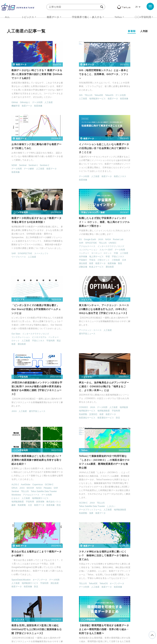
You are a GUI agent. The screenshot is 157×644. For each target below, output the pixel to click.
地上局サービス (112, 186)
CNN (107, 511)
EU (107, 162)
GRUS (58, 350)
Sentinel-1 (127, 89)
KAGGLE (116, 511)
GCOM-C (93, 346)
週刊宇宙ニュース (64, 266)
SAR (58, 183)
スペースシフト (85, 183)
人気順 (144, 31)
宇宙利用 (24, 277)
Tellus (118, 17)
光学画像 (136, 183)
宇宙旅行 (109, 190)
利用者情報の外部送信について (97, 626)
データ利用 (32, 103)
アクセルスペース (123, 169)
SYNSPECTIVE (69, 183)
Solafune (120, 514)
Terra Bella (24, 514)
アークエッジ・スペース (67, 263)
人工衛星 (43, 103)
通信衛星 (109, 200)
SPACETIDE (130, 166)
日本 (107, 193)
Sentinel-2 (138, 89)
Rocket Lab (110, 166)
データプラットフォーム (116, 372)
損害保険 (70, 367)
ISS (67, 587)
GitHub (9, 103)
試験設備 (126, 197)
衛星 (124, 193)
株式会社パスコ (83, 367)
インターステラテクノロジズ (118, 172)
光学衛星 (31, 525)
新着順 (132, 31)
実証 (33, 277)
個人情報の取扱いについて (68, 626)
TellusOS (86, 92)
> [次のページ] (118, 547)
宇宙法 (118, 190)
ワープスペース (63, 187)
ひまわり (90, 360)
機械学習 (10, 107)
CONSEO (10, 339)
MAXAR (74, 350)
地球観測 (10, 343)
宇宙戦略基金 (134, 587)
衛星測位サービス (27, 350)
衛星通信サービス (14, 353)
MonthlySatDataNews (109, 581)
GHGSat (109, 438)
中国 (117, 183)
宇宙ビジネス (134, 186)
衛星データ (53, 17)
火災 (68, 370)
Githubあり (19, 103)
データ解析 (123, 92)
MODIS (20, 511)
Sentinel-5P (11, 514)
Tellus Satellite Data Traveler (68, 357)
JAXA (127, 162)
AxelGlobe (70, 346)
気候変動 (20, 346)
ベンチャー (123, 179)
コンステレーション (114, 176)
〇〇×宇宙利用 (143, 17)
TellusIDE (75, 92)
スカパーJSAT (132, 176)
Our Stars (10, 266)
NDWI (108, 89)
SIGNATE (110, 514)
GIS (57, 92)
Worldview (88, 357)
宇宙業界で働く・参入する (87, 17)
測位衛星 (115, 193)
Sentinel (116, 89)
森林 (95, 367)
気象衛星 (35, 528)
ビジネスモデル (34, 270)
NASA (134, 162)
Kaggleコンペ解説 (130, 511)
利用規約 (50, 626)
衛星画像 (33, 107)
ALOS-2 (59, 346)
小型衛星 (142, 190)
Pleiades (92, 350)
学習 (124, 186)
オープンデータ (34, 441)
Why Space (84, 581)
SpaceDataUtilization (15, 441)
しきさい (137, 368)
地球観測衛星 (41, 343)
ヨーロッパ (135, 179)
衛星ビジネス (12, 180)
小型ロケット (130, 190)
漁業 (132, 375)
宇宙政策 (59, 594)
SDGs (34, 511)
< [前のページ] (43, 547)
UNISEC (109, 169)
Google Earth (116, 162)
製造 (117, 197)
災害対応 (31, 346)
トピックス (28, 17)
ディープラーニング (114, 518)
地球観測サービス (86, 96)
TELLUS (65, 92)
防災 (27, 353)
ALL (7, 17)
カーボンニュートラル (16, 518)
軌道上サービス (139, 197)
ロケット (109, 183)
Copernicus (82, 346)
